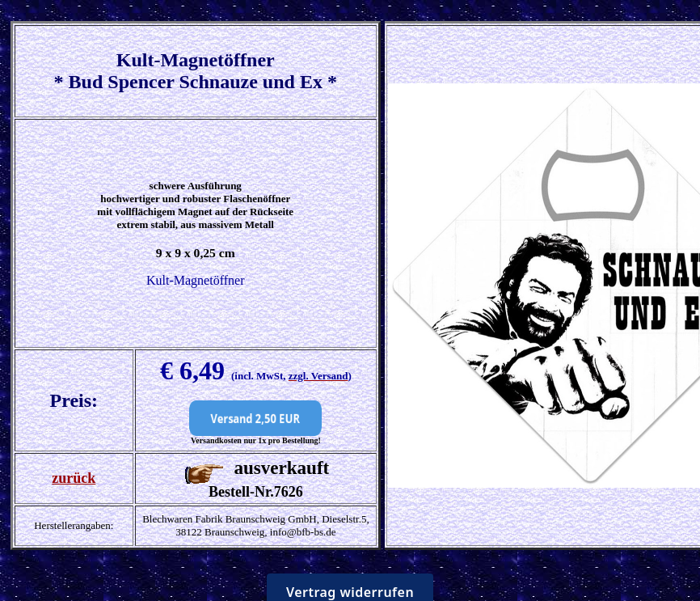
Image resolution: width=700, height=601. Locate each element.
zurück (74, 478)
